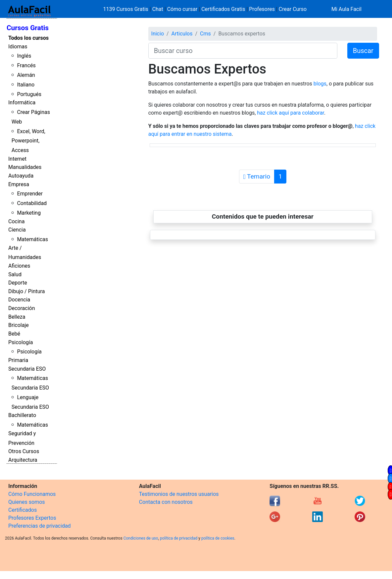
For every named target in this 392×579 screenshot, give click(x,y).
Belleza (17, 317)
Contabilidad (32, 203)
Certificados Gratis (223, 9)
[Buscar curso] (243, 51)
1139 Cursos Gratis (126, 9)
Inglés (24, 56)
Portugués (29, 94)
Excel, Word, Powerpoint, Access (28, 141)
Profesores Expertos (32, 518)
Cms (205, 34)
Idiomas (18, 47)
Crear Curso (293, 9)
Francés (26, 65)
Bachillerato (22, 415)
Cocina (16, 221)
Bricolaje (19, 325)
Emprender (30, 194)
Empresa (19, 184)
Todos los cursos (28, 38)
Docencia (19, 300)
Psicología (21, 342)
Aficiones (19, 266)
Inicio (158, 34)
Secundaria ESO (27, 369)
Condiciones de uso (141, 538)
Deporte (18, 283)
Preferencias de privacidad (40, 526)
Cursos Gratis (28, 28)
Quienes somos (27, 502)
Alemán (26, 75)
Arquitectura (23, 460)
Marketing (29, 213)
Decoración (22, 308)
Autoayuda (21, 176)
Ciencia (17, 230)
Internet (17, 159)
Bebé (14, 334)
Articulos (182, 34)
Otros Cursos (24, 451)
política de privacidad (179, 538)
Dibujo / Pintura (26, 291)
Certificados (23, 510)
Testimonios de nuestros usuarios (179, 494)
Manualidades (25, 167)
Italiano (26, 85)
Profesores (262, 9)
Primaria (18, 360)
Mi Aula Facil (346, 9)
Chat (158, 9)
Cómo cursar (182, 9)
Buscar (363, 51)
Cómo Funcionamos (32, 494)
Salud (15, 274)
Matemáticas (32, 239)
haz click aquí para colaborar (291, 113)
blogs (320, 84)
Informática (22, 103)
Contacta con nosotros (166, 502)
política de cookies (218, 538)
